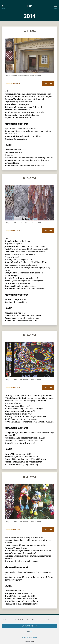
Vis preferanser (29, 637)
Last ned (48, 83)
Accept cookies (29, 626)
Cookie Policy (30, 642)
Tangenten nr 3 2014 (12, 387)
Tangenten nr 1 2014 (12, 83)
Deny (29, 632)
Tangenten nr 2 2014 (12, 231)
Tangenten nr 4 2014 (12, 529)
